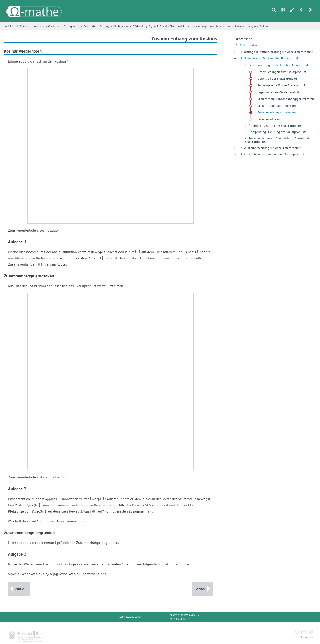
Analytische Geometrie (47, 26)
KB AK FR (185, 619)
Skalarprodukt (72, 26)
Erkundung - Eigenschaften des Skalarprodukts (161, 26)
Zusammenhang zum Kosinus (251, 26)
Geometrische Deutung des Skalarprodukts (107, 26)
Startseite (25, 26)
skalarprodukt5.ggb (54, 477)
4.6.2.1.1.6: (12, 26)
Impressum (307, 637)
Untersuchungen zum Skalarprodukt (211, 26)
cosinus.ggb (49, 230)
